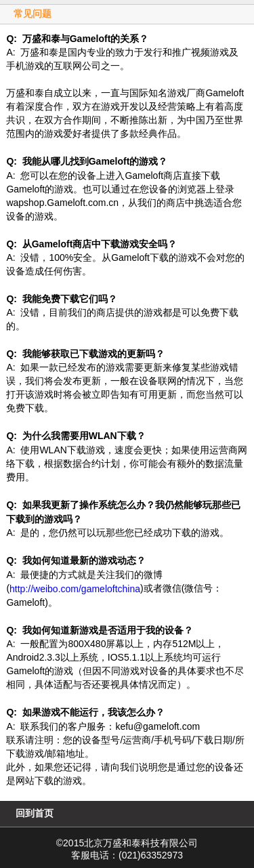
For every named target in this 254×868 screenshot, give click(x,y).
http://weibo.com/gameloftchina (75, 589)
